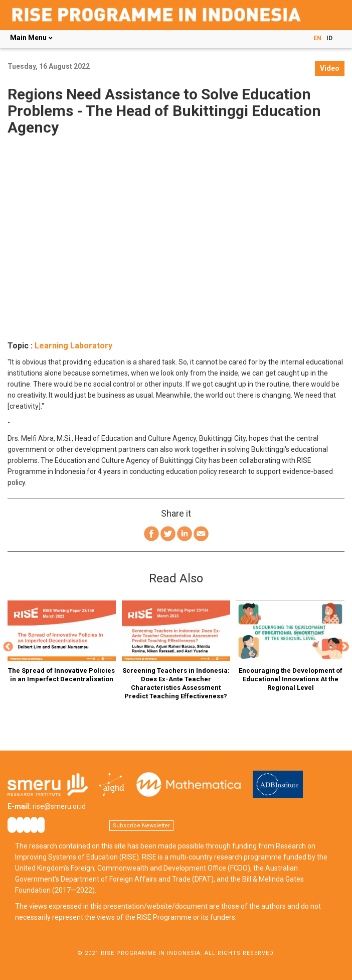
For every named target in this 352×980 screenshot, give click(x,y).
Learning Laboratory (73, 346)
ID (329, 38)
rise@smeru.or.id (59, 806)
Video (330, 68)
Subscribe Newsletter (141, 826)
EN (317, 38)
